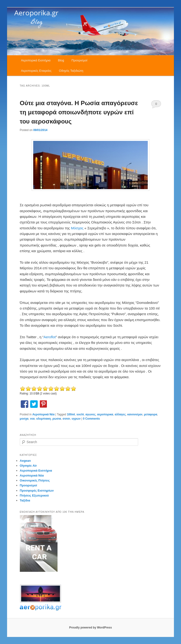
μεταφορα (151, 414)
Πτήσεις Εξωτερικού (34, 495)
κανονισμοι (135, 414)
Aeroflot (50, 337)
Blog (61, 60)
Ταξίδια (25, 500)
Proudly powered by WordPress (90, 628)
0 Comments (156, 105)
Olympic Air (28, 466)
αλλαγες (120, 414)
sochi (80, 414)
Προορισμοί (79, 60)
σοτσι (66, 419)
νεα (32, 419)
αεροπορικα (105, 414)
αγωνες (91, 414)
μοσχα (24, 419)
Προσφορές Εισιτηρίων (37, 491)
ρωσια (57, 419)
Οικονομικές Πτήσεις (35, 480)
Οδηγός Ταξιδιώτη (71, 71)
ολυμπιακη (44, 419)
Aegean (25, 461)
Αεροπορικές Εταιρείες (36, 71)
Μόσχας (78, 228)
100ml (71, 414)
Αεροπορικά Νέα (43, 414)
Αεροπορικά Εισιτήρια (36, 60)
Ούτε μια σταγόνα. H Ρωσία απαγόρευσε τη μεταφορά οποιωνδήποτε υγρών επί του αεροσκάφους (79, 112)
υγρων (76, 419)
